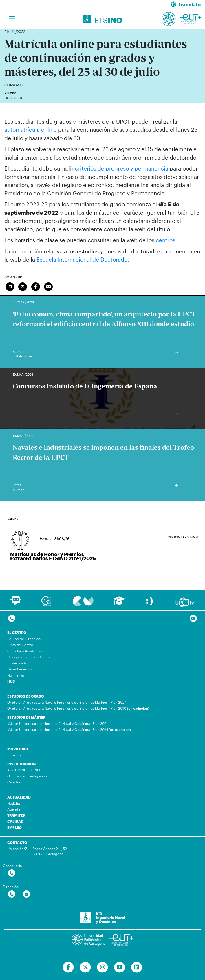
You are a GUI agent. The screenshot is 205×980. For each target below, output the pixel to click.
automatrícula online (31, 130)
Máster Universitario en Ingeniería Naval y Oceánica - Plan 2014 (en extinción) (69, 729)
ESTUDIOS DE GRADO (26, 696)
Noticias (14, 803)
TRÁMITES (16, 815)
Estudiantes (13, 98)
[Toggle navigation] (12, 19)
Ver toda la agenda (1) (184, 537)
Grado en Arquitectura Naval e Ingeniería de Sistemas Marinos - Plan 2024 (67, 702)
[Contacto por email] (193, 619)
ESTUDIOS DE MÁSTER (26, 717)
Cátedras (15, 782)
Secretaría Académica (25, 651)
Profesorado (17, 663)
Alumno (10, 93)
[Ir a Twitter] (86, 967)
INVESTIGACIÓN (21, 764)
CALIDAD (15, 821)
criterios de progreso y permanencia (122, 168)
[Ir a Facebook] (68, 967)
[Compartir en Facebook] (36, 286)
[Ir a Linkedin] (137, 967)
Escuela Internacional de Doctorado (82, 259)
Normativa (15, 675)
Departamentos (20, 669)
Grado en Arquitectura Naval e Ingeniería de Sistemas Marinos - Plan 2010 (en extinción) (78, 708)
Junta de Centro (20, 645)
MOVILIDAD (18, 749)
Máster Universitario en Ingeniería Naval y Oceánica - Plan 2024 (58, 723)
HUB (11, 681)
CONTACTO (17, 842)
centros (165, 240)
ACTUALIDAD (19, 797)
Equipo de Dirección (24, 639)
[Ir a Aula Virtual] (119, 603)
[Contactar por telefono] (12, 619)
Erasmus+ (15, 755)
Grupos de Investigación (27, 776)
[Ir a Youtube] (119, 967)
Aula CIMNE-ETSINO (24, 770)
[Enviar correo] (49, 286)
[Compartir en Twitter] (23, 286)
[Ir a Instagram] (103, 967)
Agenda (14, 809)
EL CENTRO (17, 633)
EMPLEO (14, 827)
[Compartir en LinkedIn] (10, 286)
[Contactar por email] (26, 894)
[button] (156, 4)
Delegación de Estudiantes (29, 657)
